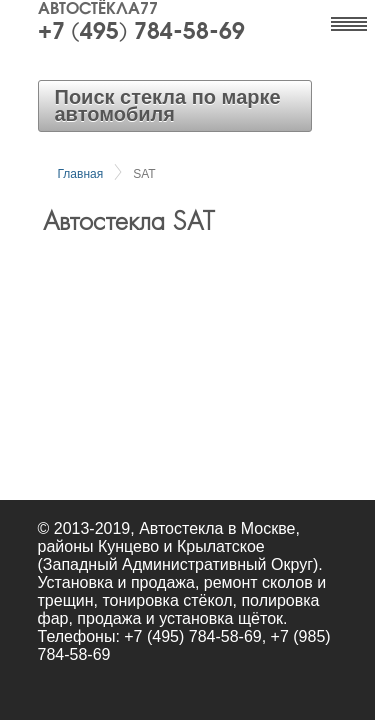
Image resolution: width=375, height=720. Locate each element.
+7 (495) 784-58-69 (141, 33)
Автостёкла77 (98, 10)
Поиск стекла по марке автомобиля (168, 105)
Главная (81, 174)
